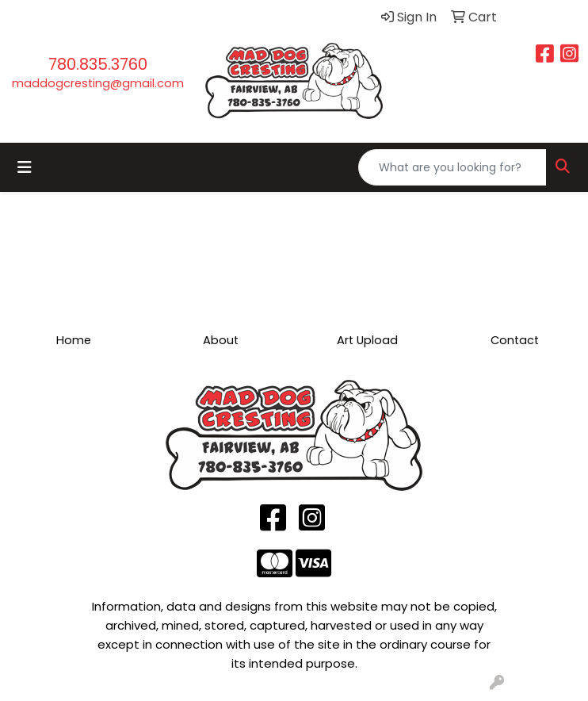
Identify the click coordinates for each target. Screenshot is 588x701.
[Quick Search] (452, 167)
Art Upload (367, 340)
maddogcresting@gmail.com (98, 83)
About (221, 340)
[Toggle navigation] (25, 167)
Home (74, 340)
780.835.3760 (98, 64)
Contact (515, 340)
